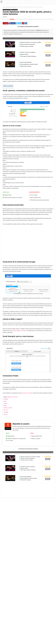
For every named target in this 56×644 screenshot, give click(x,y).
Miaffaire (6, 399)
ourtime (5, 403)
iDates (5, 406)
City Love (6, 410)
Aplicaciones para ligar (11, 7)
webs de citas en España (27, 393)
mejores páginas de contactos (20, 331)
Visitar (48, 45)
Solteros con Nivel (8, 408)
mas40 (5, 414)
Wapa (5, 401)
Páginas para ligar (14, 10)
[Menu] (2, 2)
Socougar (6, 412)
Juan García (5, 17)
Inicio (4, 7)
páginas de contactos (13, 397)
